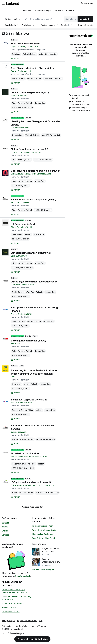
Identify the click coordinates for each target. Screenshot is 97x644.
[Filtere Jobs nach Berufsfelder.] (14, 25)
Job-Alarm (59, 11)
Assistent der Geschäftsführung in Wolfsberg (16, 598)
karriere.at (8, 585)
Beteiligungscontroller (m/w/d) (28, 341)
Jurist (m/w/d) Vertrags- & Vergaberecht (34, 282)
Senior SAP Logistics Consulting (29, 400)
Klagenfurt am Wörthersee (24, 464)
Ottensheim (17, 235)
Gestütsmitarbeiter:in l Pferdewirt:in (32, 68)
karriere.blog (39, 544)
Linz (14, 160)
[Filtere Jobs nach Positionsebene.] (51, 25)
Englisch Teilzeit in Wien (43, 526)
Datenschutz (8, 626)
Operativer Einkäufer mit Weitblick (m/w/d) (35, 171)
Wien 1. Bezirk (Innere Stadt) (44, 530)
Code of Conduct (39, 626)
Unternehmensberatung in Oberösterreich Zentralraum (14, 591)
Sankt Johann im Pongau (23, 292)
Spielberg (16, 54)
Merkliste (70, 11)
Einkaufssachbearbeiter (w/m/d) (29, 149)
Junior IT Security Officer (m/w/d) (30, 93)
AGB (41, 621)
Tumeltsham (17, 135)
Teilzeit (5, 527)
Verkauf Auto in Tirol (11, 612)
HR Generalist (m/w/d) (23, 224)
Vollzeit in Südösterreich (13, 603)
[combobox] (16, 19)
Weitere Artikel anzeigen (43, 570)
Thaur (14, 493)
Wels (14, 181)
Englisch (6, 523)
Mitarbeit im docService (25, 453)
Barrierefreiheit (22, 626)
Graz (14, 321)
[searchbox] (16, 19)
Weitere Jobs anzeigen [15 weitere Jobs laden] (32, 507)
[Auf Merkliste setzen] (15, 58)
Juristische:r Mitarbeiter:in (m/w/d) (31, 253)
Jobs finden (86, 19)
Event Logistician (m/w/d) (25, 44)
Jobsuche (27, 11)
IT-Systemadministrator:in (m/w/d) (31, 482)
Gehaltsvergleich (23, 576)
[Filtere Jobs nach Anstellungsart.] (31, 25)
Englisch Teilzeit (15, 34)
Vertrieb (5, 535)
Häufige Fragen (9, 621)
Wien (14, 103)
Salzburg (25, 410)
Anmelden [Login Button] (87, 4)
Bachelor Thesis (9, 608)
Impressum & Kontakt (27, 621)
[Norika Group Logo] (14, 634)
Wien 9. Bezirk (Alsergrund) (44, 538)
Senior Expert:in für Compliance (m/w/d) (33, 200)
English (5, 531)
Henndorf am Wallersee (43, 534)
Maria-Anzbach (18, 79)
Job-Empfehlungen (43, 11)
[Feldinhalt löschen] (26, 19)
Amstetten (17, 384)
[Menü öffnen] (3, 4)
